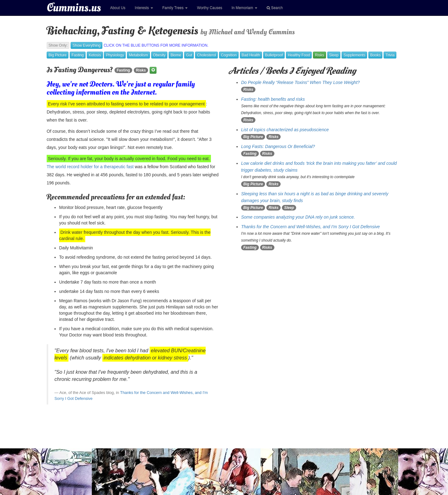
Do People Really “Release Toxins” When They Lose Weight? (300, 82)
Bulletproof (274, 55)
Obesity (159, 55)
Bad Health (251, 55)
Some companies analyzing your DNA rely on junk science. (298, 217)
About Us (118, 8)
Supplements (354, 55)
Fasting (78, 55)
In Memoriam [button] (244, 8)
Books (375, 55)
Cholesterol (206, 55)
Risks (319, 55)
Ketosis (95, 55)
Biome (176, 55)
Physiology (115, 55)
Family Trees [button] (175, 8)
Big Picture (58, 55)
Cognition (229, 55)
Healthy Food (299, 55)
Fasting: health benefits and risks (273, 99)
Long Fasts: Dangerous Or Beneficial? (278, 146)
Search (275, 8)
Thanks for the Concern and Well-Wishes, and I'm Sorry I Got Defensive (310, 227)
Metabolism (138, 55)
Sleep (334, 55)
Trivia (390, 55)
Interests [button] (144, 8)
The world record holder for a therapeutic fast (90, 167)
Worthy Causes (210, 8)
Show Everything (86, 45)
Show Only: (58, 45)
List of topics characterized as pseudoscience (285, 130)
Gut (189, 55)
